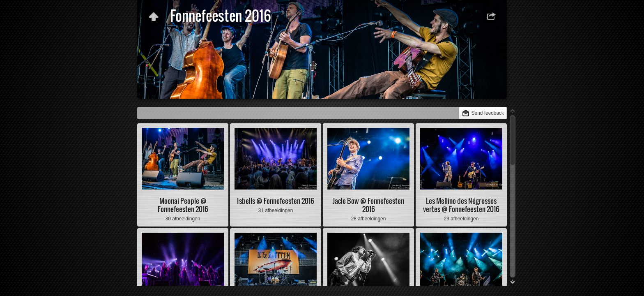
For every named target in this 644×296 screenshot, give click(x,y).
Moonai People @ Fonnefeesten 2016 (183, 205)
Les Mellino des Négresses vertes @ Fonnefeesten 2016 (461, 205)
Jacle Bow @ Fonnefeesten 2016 (368, 205)
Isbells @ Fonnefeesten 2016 (276, 201)
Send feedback (488, 113)
